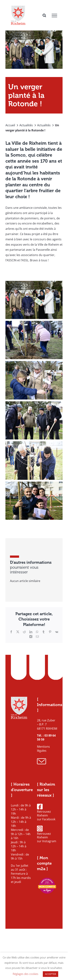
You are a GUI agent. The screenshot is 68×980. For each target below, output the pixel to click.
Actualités (26, 125)
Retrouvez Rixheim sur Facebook (46, 812)
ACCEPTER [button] (51, 974)
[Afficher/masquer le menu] (54, 16)
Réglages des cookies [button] (25, 974)
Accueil (10, 125)
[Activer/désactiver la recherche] (44, 15)
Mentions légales (43, 749)
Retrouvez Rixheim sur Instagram (47, 834)
